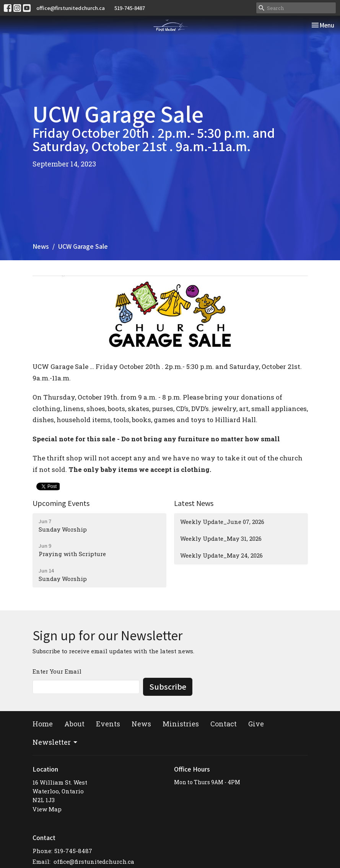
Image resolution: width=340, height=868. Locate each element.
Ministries (181, 724)
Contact (224, 724)
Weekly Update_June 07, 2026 (222, 522)
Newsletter (55, 742)
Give (256, 724)
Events (108, 724)
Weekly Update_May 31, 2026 (221, 538)
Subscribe (168, 686)
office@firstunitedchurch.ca (71, 8)
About (74, 724)
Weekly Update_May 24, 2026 (221, 555)
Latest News (194, 503)
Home (43, 724)
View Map (47, 809)
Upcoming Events (61, 503)
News (41, 246)
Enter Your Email (57, 671)
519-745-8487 (130, 8)
